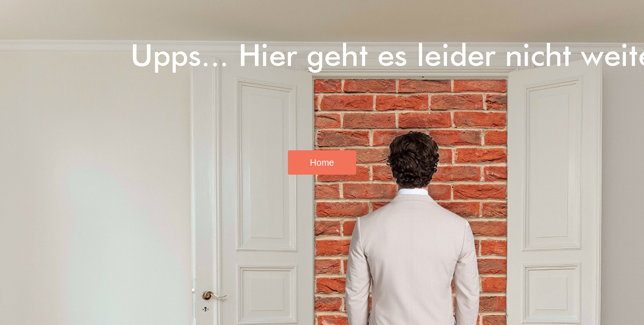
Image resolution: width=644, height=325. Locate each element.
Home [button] (322, 162)
